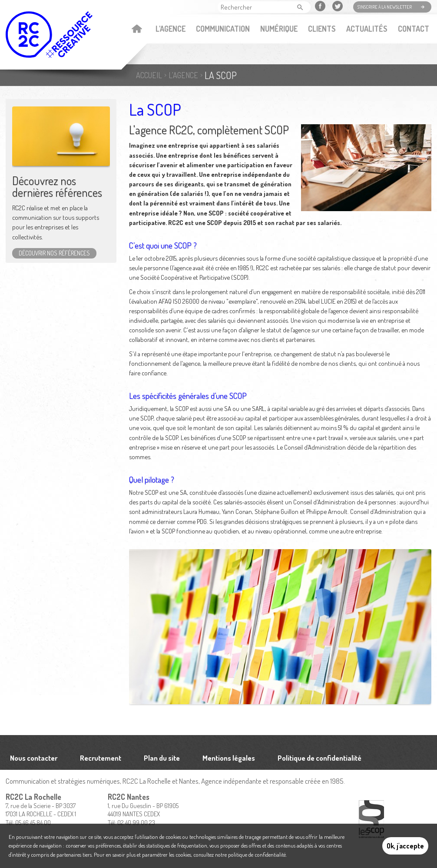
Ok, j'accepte (405, 846)
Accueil (137, 30)
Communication (223, 29)
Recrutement (101, 758)
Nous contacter (34, 758)
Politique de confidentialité (319, 758)
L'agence (170, 29)
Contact (414, 29)
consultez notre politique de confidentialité (240, 855)
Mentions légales (229, 758)
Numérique (279, 29)
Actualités (367, 29)
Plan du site (162, 758)
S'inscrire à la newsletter (385, 7)
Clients (322, 29)
